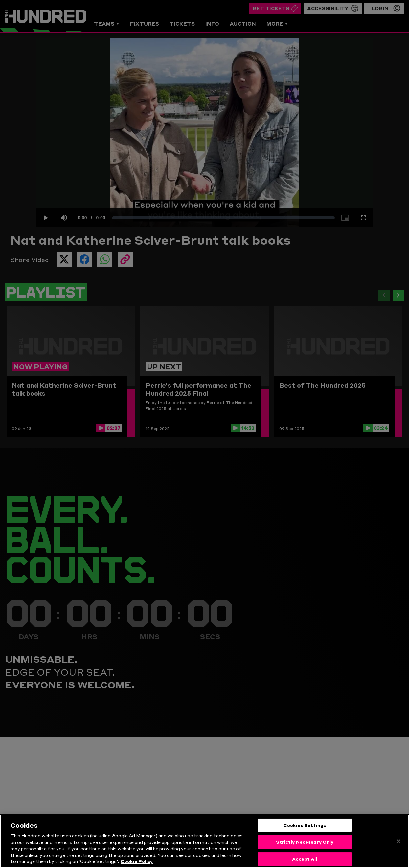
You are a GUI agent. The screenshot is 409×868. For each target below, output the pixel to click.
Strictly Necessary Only (305, 842)
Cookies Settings (305, 825)
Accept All (305, 859)
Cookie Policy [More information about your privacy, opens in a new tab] (137, 861)
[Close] (398, 841)
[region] (204, 841)
